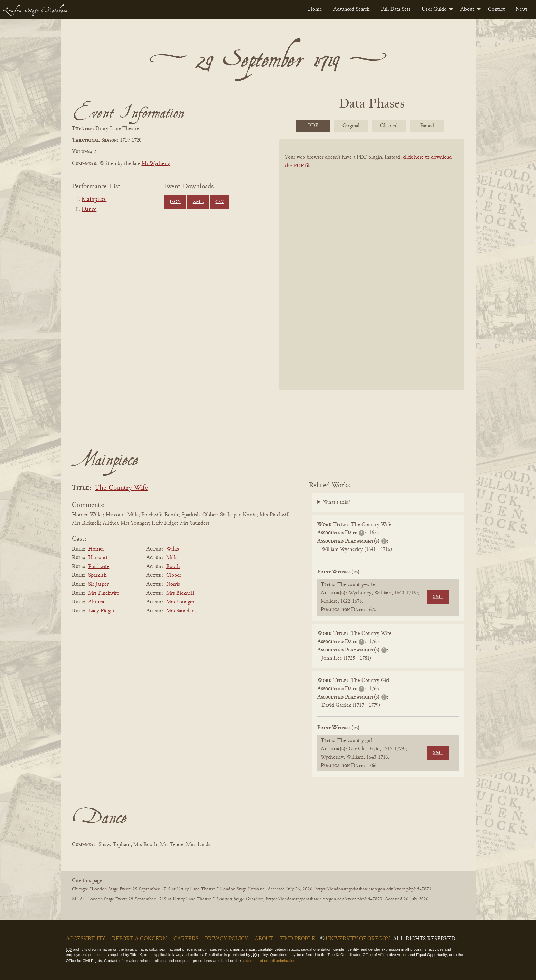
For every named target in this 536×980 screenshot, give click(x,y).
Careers (186, 939)
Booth (173, 567)
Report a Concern (139, 939)
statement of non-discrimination (269, 961)
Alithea (96, 602)
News (522, 9)
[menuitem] (315, 9)
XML (198, 202)
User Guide (434, 9)
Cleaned (389, 126)
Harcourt (98, 558)
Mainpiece (94, 200)
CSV (220, 202)
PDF (313, 126)
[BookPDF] (372, 274)
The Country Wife (121, 488)
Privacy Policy (227, 939)
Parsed (427, 126)
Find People (298, 939)
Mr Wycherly (156, 164)
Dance (89, 210)
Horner (96, 549)
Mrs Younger (180, 602)
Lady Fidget (101, 611)
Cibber (174, 575)
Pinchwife (99, 567)
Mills (172, 558)
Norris (173, 584)
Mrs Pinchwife (104, 593)
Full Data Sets (396, 9)
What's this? (337, 502)
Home (315, 9)
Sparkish (97, 575)
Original (351, 126)
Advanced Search (351, 9)
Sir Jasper (98, 584)
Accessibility (86, 939)
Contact (496, 9)
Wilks (173, 549)
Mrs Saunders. (182, 611)
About (467, 9)
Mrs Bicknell (180, 593)
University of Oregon (358, 939)
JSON (175, 202)
